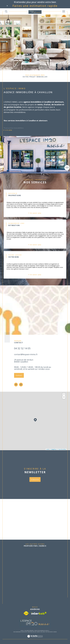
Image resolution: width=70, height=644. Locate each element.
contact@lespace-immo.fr (26, 354)
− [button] (64, 397)
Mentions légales (32, 632)
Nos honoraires (17, 632)
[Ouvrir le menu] (64, 11)
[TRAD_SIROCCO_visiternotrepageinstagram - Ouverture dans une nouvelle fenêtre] (21, 385)
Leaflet (48, 449)
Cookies (55, 632)
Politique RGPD (49, 632)
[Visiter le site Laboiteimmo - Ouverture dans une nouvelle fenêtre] (35, 638)
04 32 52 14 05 (22, 348)
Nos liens (43, 632)
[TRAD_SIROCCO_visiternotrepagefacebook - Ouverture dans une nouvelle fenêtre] (16, 385)
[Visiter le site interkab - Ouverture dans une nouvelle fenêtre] (39, 613)
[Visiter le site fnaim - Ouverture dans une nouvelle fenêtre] (26, 613)
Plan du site (24, 632)
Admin (38, 632)
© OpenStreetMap (62, 449)
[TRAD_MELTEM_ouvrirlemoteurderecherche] (6, 11)
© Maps (53, 449)
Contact (68, 187)
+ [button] (64, 394)
